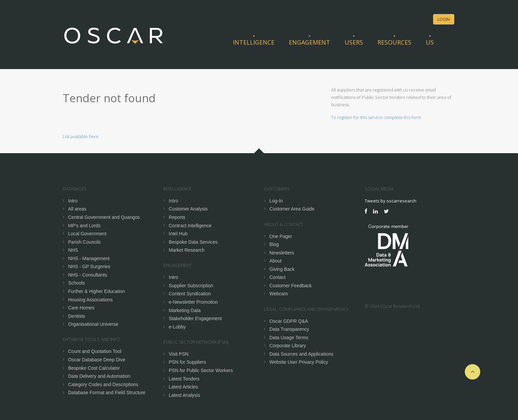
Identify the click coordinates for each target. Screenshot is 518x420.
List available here (81, 136)
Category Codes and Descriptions (103, 384)
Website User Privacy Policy (299, 362)
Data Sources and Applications (301, 354)
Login (444, 19)
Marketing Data (185, 310)
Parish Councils (84, 242)
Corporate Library (288, 346)
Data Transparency (289, 329)
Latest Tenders (184, 379)
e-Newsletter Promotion (193, 302)
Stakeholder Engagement (195, 318)
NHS (73, 250)
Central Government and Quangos (104, 217)
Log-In (276, 201)
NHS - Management (89, 258)
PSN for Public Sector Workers (201, 370)
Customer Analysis (188, 209)
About (276, 261)
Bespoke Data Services (193, 242)
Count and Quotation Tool (95, 351)
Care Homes (81, 308)
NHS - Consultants (88, 275)
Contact (277, 277)
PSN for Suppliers (187, 362)
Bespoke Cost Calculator (94, 368)
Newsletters (282, 253)
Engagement (309, 42)
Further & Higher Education (97, 291)
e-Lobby (177, 327)
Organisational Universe (93, 324)
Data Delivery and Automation (99, 376)
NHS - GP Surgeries (89, 266)
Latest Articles (183, 387)
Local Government (87, 234)
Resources (394, 42)
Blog (274, 244)
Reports (177, 217)
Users (354, 42)
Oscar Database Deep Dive (97, 360)
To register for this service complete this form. (377, 117)
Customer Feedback (291, 286)
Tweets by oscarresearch (391, 201)
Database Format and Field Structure (107, 393)
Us (430, 42)
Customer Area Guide (292, 209)
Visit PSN (179, 354)
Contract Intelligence (190, 226)
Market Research (187, 250)
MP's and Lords (84, 226)
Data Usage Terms (289, 338)
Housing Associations (90, 300)
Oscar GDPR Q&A (289, 321)
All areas (77, 209)
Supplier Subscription (191, 286)
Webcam (279, 294)
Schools (76, 283)
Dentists (77, 316)
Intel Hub (178, 234)
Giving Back (282, 269)
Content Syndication (190, 294)
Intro (73, 201)
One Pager (281, 236)
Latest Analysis (184, 395)
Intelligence (254, 42)
